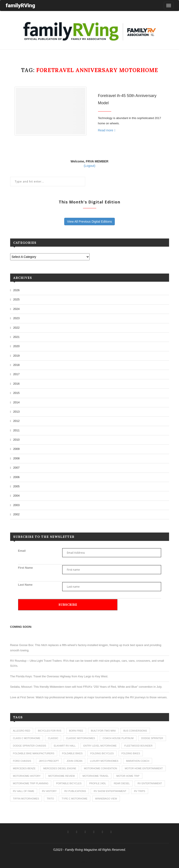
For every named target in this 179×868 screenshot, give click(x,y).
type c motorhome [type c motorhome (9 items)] (74, 799)
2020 (16, 346)
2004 (16, 496)
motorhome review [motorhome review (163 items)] (62, 776)
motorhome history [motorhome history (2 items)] (27, 776)
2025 (16, 299)
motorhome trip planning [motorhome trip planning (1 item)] (31, 783)
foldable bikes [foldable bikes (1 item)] (72, 753)
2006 (16, 477)
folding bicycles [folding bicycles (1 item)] (102, 753)
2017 (16, 374)
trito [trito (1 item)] (50, 799)
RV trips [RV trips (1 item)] (139, 791)
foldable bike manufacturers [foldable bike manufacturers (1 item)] (34, 753)
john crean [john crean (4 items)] (75, 761)
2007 (16, 468)
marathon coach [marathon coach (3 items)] (138, 761)
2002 (16, 514)
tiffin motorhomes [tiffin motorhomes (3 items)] (26, 799)
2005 (16, 486)
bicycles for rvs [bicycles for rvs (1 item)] (50, 731)
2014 (16, 402)
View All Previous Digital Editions (90, 222)
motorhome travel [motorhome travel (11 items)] (96, 776)
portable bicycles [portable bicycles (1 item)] (69, 783)
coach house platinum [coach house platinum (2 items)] (118, 738)
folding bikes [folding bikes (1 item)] (131, 753)
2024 (16, 309)
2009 (16, 449)
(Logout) (89, 166)
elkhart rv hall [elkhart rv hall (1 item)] (65, 746)
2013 (16, 412)
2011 (16, 430)
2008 (16, 458)
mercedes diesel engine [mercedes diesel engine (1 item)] (60, 768)
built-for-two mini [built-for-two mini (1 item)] (103, 731)
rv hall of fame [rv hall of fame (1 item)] (24, 791)
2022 (16, 328)
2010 (16, 440)
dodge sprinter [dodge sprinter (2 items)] (152, 738)
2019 (16, 356)
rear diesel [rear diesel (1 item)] (122, 783)
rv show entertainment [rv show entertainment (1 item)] (110, 791)
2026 (16, 290)
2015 (16, 393)
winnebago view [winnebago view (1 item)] (106, 799)
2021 (16, 337)
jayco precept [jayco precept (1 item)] (49, 761)
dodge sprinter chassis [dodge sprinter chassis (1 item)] (30, 746)
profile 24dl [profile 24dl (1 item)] (98, 783)
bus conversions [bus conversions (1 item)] (135, 731)
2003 (16, 505)
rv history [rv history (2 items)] (49, 791)
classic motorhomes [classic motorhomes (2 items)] (80, 738)
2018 (16, 365)
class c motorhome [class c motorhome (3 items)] (27, 738)
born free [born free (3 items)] (76, 731)
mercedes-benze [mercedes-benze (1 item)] (24, 768)
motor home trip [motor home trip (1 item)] (128, 776)
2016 (16, 384)
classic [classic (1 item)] (53, 738)
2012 (16, 421)
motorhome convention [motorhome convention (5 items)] (100, 768)
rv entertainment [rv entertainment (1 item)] (150, 783)
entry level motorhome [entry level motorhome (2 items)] (100, 746)
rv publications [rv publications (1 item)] (75, 791)
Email (22, 551)
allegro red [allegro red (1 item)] (22, 731)
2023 (16, 318)
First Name (25, 568)
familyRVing (20, 5)
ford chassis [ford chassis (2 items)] (22, 761)
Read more (107, 130)
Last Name (25, 585)
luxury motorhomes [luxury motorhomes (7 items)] (104, 761)
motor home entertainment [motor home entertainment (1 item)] (144, 768)
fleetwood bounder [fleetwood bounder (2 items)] (138, 746)
